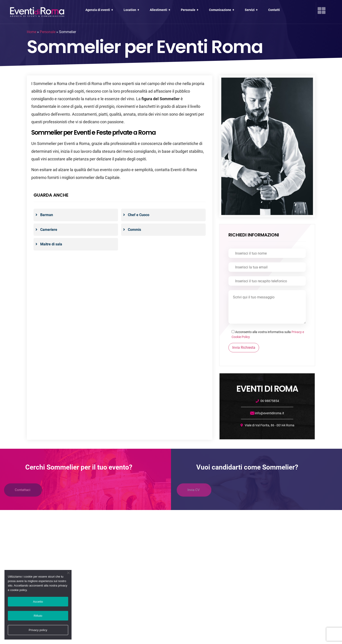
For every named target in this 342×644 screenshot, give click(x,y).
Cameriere (49, 230)
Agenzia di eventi (100, 10)
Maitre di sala (51, 244)
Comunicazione (222, 10)
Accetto (38, 602)
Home (32, 32)
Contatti (274, 10)
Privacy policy (38, 630)
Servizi (252, 10)
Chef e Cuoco (139, 215)
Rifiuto (38, 616)
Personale (190, 10)
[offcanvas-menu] (322, 11)
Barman (47, 215)
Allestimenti (160, 10)
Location (132, 10)
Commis (134, 230)
